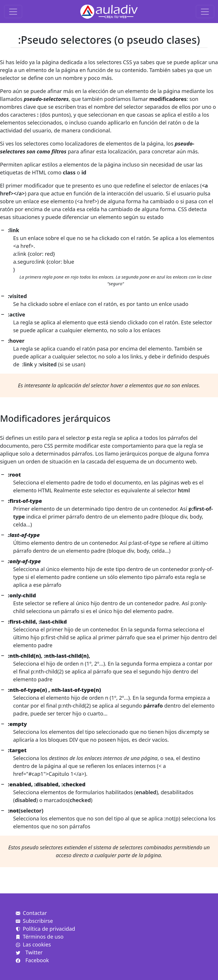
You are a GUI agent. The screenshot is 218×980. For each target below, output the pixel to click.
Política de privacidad (45, 929)
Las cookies (33, 944)
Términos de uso (40, 937)
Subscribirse (34, 921)
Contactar (31, 913)
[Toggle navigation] (13, 12)
